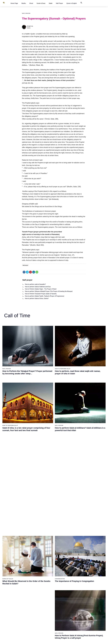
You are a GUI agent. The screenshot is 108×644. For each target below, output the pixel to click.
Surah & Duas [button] (41, 3)
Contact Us (74, 603)
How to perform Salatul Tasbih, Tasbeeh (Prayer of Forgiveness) (44, 296)
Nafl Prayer (59, 3)
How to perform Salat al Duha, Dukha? (37, 298)
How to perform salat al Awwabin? (35, 284)
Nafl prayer (26, 13)
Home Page (14, 3)
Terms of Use (71, 641)
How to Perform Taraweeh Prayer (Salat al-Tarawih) (41, 294)
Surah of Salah (43, 612)
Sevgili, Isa (30, 26)
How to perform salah (45, 591)
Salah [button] (51, 3)
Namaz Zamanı (101, 641)
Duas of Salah (43, 615)
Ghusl (31, 3)
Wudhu (24, 3)
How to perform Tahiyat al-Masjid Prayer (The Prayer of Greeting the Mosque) (49, 291)
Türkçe (72, 600)
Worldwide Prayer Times (77, 594)
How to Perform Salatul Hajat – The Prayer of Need (41, 289)
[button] (14, 3)
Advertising (79, 641)
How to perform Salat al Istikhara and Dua (38, 287)
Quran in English (72, 3)
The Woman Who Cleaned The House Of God (30, 612)
